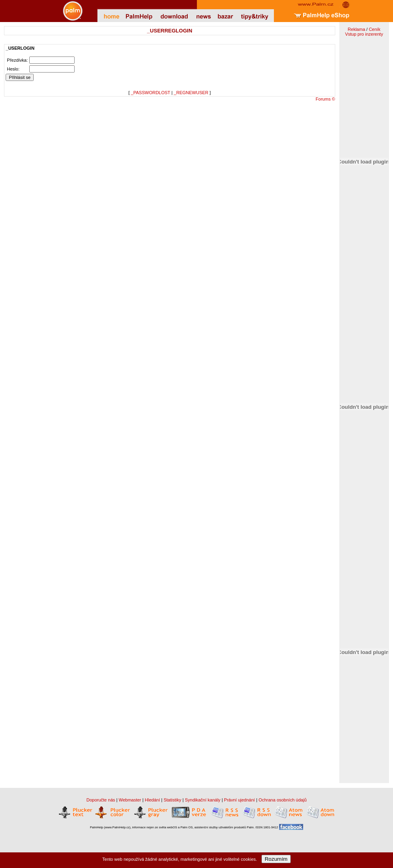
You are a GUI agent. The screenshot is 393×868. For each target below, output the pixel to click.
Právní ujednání (240, 800)
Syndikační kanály (203, 800)
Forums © (325, 99)
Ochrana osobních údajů (283, 800)
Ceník (375, 29)
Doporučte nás (101, 800)
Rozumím (276, 859)
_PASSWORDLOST (150, 93)
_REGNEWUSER (191, 93)
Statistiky (172, 800)
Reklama (356, 29)
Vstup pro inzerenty (364, 34)
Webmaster (130, 800)
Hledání (152, 800)
